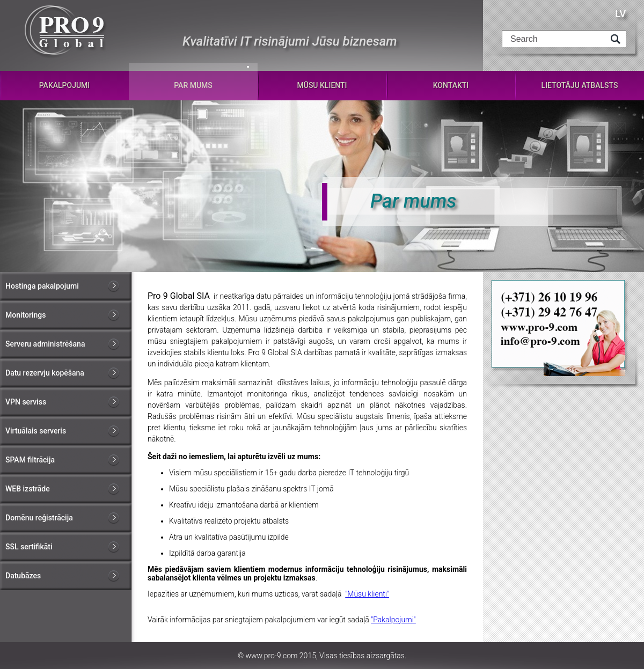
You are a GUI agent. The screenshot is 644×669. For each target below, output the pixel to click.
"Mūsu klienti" (367, 594)
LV (620, 14)
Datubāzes (23, 576)
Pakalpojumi (65, 85)
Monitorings (25, 315)
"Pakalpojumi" (393, 620)
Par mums (193, 85)
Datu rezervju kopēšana (45, 373)
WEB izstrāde (28, 489)
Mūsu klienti (322, 85)
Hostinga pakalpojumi (42, 286)
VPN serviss (26, 402)
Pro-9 (66, 32)
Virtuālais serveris (36, 431)
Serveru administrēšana (45, 344)
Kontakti (451, 85)
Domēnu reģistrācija (39, 518)
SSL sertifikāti (29, 547)
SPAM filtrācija (30, 460)
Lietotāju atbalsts (580, 85)
